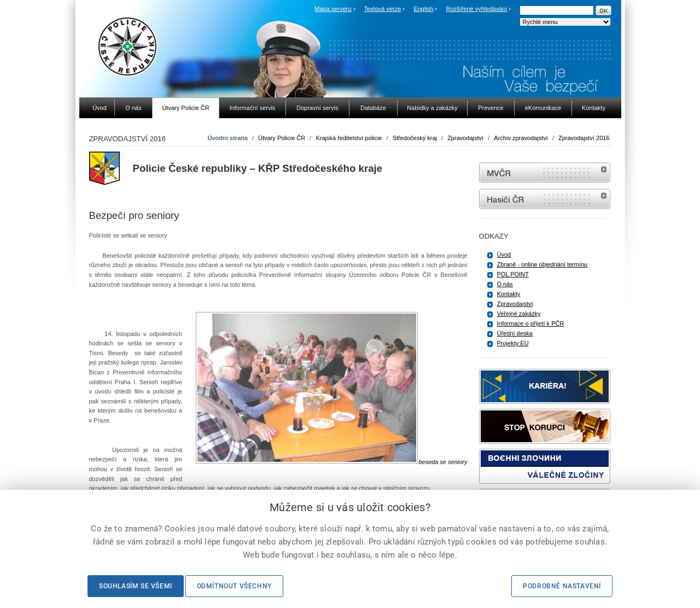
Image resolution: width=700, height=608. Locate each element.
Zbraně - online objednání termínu (542, 264)
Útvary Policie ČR (282, 138)
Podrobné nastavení (562, 586)
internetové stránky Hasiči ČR (545, 199)
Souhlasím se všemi (136, 586)
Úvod (504, 254)
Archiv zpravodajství (521, 138)
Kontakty (509, 294)
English (423, 9)
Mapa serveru (333, 9)
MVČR (545, 173)
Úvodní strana (228, 138)
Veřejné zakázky (519, 314)
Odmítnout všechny (234, 586)
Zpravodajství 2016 (584, 138)
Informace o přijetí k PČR (531, 323)
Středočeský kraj (415, 138)
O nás (505, 284)
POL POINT (513, 274)
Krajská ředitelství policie (349, 138)
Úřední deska (515, 333)
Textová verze (382, 9)
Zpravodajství (465, 138)
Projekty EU (513, 343)
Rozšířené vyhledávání (477, 9)
